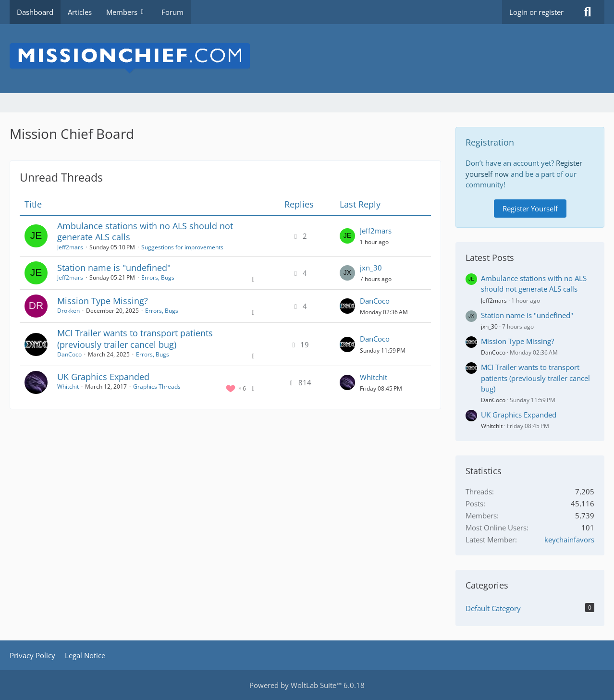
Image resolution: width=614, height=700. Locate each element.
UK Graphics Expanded (103, 377)
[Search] (588, 12)
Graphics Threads (157, 387)
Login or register (536, 12)
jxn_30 (371, 268)
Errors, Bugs (158, 277)
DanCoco (375, 301)
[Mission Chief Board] (307, 59)
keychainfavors (569, 540)
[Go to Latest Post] (347, 236)
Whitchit (68, 387)
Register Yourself (530, 209)
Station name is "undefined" (114, 268)
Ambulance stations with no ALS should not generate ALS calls (145, 231)
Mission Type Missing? (103, 301)
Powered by (307, 685)
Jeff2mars (70, 247)
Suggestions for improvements (182, 247)
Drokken (68, 311)
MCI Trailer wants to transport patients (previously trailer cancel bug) (135, 338)
